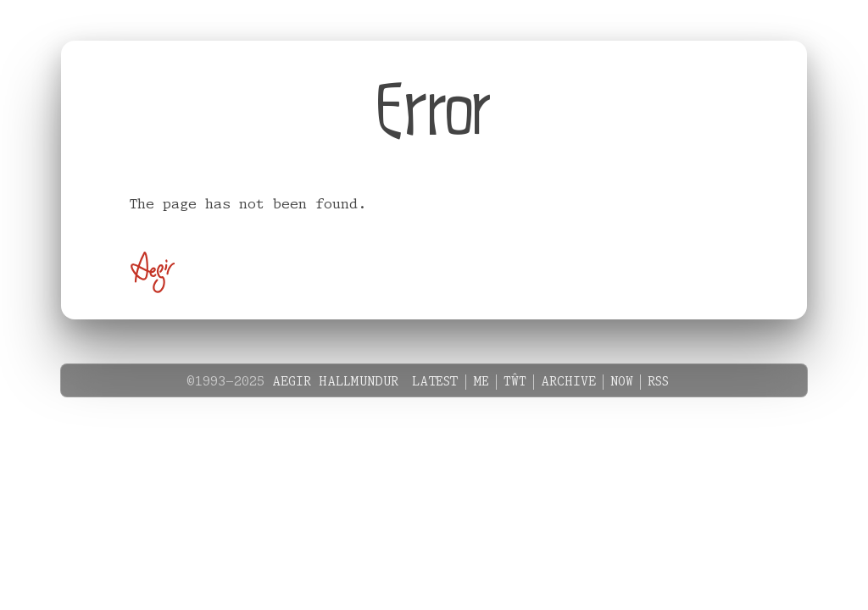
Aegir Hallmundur (335, 382)
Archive (568, 382)
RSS (658, 382)
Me (481, 382)
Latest (435, 382)
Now (622, 382)
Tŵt (515, 382)
